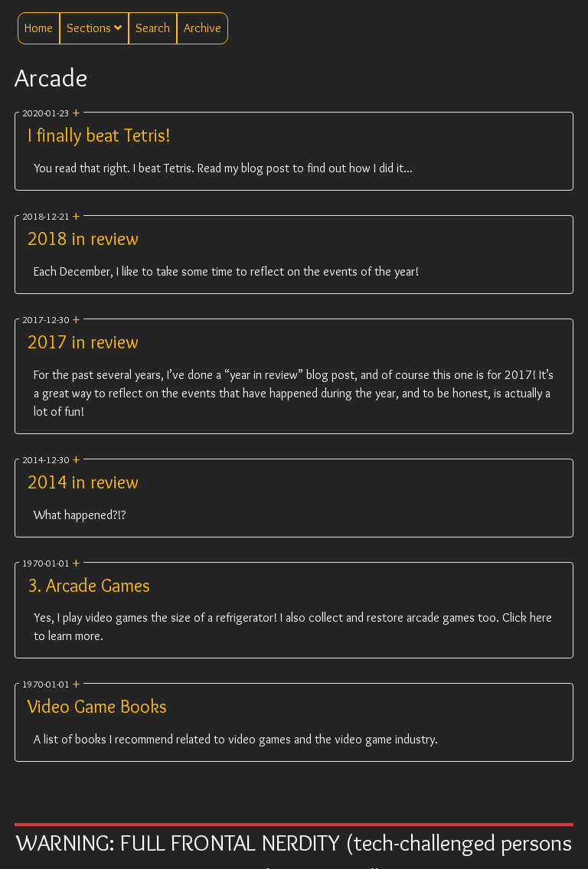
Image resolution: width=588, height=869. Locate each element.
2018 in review (83, 238)
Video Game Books (97, 706)
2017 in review (83, 342)
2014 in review (83, 482)
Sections (94, 28)
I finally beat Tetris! (99, 135)
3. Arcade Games (89, 585)
